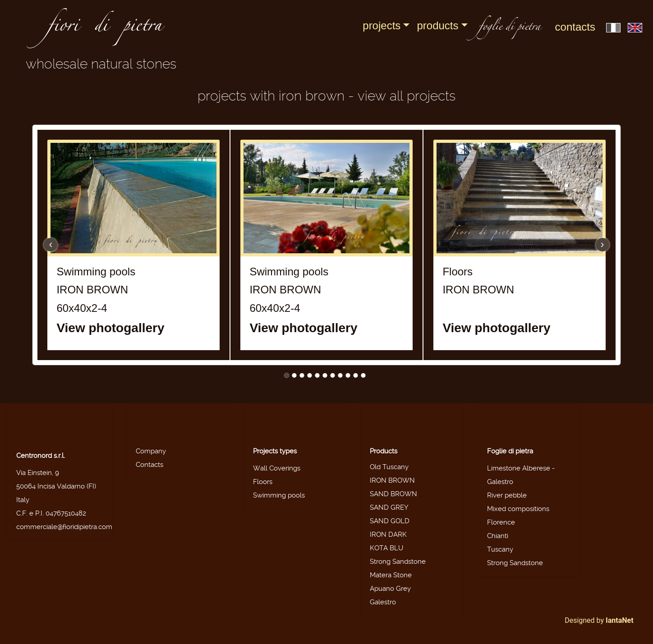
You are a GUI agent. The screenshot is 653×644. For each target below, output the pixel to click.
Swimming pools (279, 495)
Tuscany (500, 549)
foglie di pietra (510, 28)
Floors (263, 482)
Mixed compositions (518, 509)
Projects (382, 25)
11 (363, 375)
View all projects (407, 96)
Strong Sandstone (398, 562)
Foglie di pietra (510, 451)
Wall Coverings (277, 468)
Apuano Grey (390, 589)
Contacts (575, 27)
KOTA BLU (386, 548)
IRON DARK (388, 534)
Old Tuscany (389, 467)
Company (151, 451)
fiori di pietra (105, 28)
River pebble (507, 495)
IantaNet (620, 620)
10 (356, 375)
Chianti (498, 536)
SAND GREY (389, 507)
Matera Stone (391, 575)
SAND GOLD (390, 521)
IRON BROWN (392, 480)
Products (437, 25)
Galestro (383, 602)
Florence (501, 522)
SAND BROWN (393, 494)
